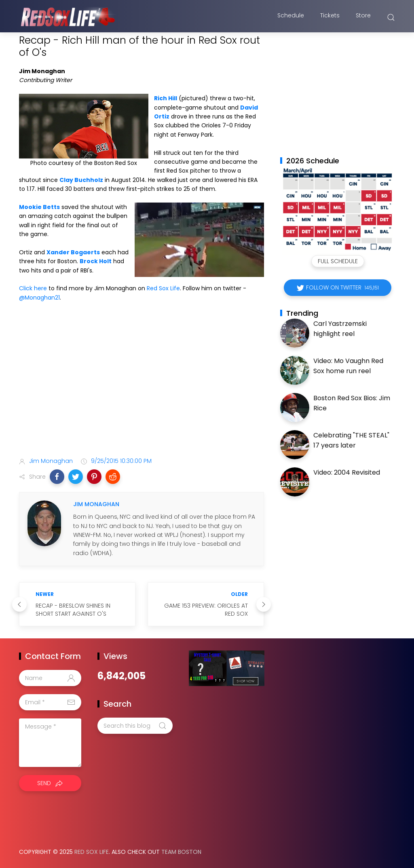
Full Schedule (338, 261)
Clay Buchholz (81, 180)
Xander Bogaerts (73, 252)
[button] (57, 477)
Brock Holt (96, 261)
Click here (33, 288)
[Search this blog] (135, 726)
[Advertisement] (142, 387)
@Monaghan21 (39, 298)
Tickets (330, 17)
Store (363, 17)
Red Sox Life (163, 288)
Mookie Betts (39, 207)
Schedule (291, 17)
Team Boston (181, 852)
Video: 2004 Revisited (347, 472)
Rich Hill (166, 98)
